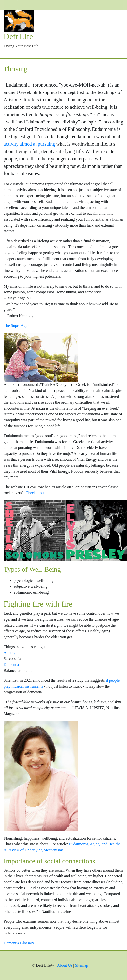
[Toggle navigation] (11, 5)
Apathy (9, 653)
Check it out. (36, 493)
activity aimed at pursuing (29, 144)
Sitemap (81, 965)
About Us (65, 965)
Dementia (11, 665)
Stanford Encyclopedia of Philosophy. (53, 129)
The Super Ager (16, 326)
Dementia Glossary (19, 943)
